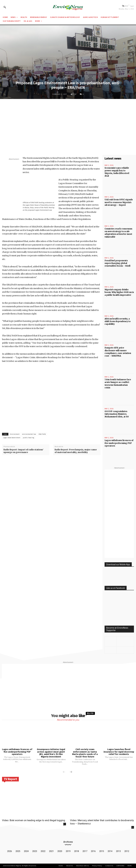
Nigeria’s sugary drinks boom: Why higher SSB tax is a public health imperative (119, 292)
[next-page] (71, 772)
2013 (118, 851)
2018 (77, 851)
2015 (102, 851)
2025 (18, 851)
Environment (15, 434)
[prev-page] (64, 772)
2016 (93, 851)
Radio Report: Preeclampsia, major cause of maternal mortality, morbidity (76, 451)
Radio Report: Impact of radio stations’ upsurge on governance (23, 451)
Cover (68, 77)
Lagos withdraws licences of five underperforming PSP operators (119, 443)
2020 (60, 851)
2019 (68, 851)
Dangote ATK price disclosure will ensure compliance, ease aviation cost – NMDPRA (118, 352)
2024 (26, 851)
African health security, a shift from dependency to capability (118, 321)
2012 (127, 851)
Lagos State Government (12, 438)
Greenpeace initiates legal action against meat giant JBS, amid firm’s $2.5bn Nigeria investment (51, 753)
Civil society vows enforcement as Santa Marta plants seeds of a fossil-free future (85, 753)
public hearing (28, 438)
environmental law (29, 434)
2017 (85, 851)
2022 (43, 851)
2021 (51, 851)
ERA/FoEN (42, 434)
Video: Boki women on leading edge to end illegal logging (34, 820)
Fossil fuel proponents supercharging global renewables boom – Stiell (117, 263)
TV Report (10, 779)
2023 (35, 851)
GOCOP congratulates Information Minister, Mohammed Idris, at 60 (117, 414)
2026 (10, 851)
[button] (5, 7)
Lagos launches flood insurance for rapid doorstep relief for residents (119, 752)
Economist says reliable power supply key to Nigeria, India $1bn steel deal (117, 172)
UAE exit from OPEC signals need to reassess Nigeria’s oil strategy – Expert (119, 202)
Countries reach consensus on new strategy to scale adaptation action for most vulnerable (118, 233)
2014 (110, 851)
